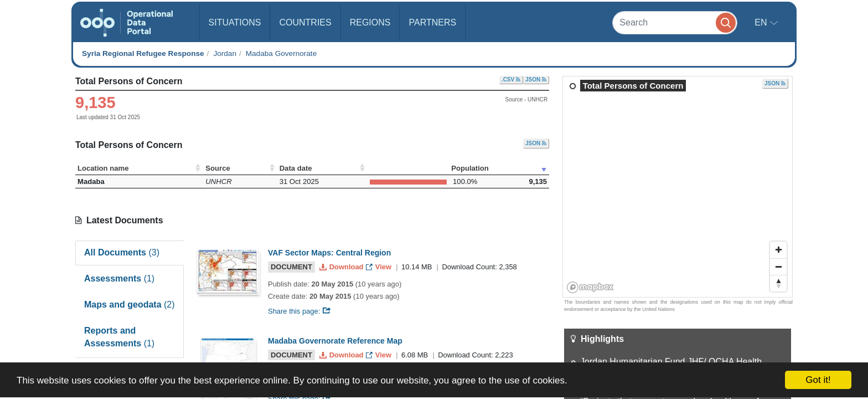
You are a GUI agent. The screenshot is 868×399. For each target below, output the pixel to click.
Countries (305, 22)
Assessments (119, 278)
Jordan (225, 53)
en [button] (762, 22)
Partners (432, 22)
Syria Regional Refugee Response (143, 53)
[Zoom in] (778, 250)
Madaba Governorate (281, 53)
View (379, 267)
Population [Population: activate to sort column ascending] (470, 168)
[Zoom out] (778, 267)
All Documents (122, 252)
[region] (678, 187)
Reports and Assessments (119, 337)
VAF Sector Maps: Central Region (329, 253)
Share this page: (299, 311)
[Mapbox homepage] (590, 287)
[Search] (675, 22)
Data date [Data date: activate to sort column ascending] (296, 168)
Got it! (818, 380)
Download (342, 267)
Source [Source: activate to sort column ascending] (218, 168)
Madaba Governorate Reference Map (335, 341)
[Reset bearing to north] (778, 283)
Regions (370, 22)
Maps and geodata (130, 305)
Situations (235, 22)
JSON (536, 80)
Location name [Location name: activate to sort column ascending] (103, 168)
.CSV (511, 80)
